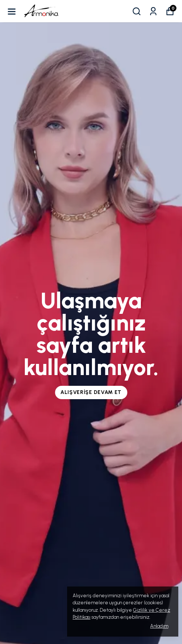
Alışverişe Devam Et (91, 392)
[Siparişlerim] (153, 11)
